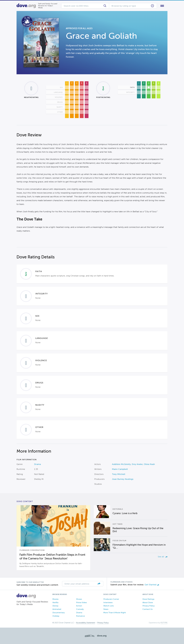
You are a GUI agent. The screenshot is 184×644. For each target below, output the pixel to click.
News (106, 609)
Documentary (59, 613)
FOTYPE (164, 623)
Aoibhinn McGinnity (121, 464)
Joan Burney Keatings (123, 479)
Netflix (55, 602)
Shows (79, 599)
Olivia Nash (149, 464)
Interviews (108, 602)
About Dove (148, 602)
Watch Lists (109, 606)
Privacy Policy (149, 606)
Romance (80, 616)
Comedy (80, 609)
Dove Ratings (148, 599)
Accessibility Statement (86, 623)
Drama (37, 464)
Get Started (152, 585)
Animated (57, 609)
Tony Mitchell (119, 474)
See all (163, 557)
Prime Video (81, 602)
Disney (55, 606)
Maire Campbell (120, 469)
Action (79, 606)
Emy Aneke (137, 464)
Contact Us (148, 609)
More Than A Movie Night (115, 613)
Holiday (56, 616)
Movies (55, 599)
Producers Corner (111, 599)
